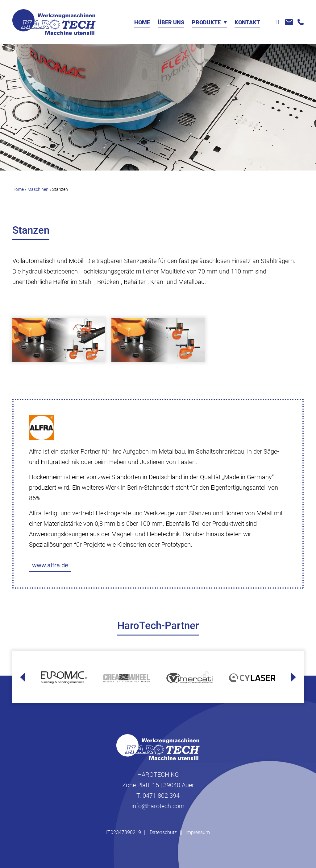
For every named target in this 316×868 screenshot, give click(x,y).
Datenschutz (163, 832)
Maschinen (38, 189)
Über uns (171, 23)
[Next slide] (294, 677)
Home (142, 23)
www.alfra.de (50, 565)
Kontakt (247, 23)
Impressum (198, 832)
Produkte (206, 23)
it (278, 22)
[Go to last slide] (22, 677)
